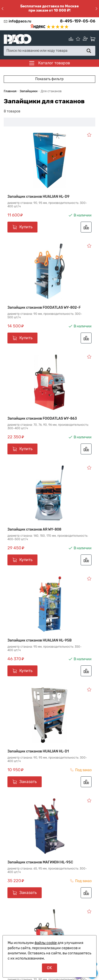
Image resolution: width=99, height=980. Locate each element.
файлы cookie (46, 943)
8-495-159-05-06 (78, 21)
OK (49, 968)
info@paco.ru (20, 21)
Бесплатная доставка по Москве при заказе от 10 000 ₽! (49, 8)
